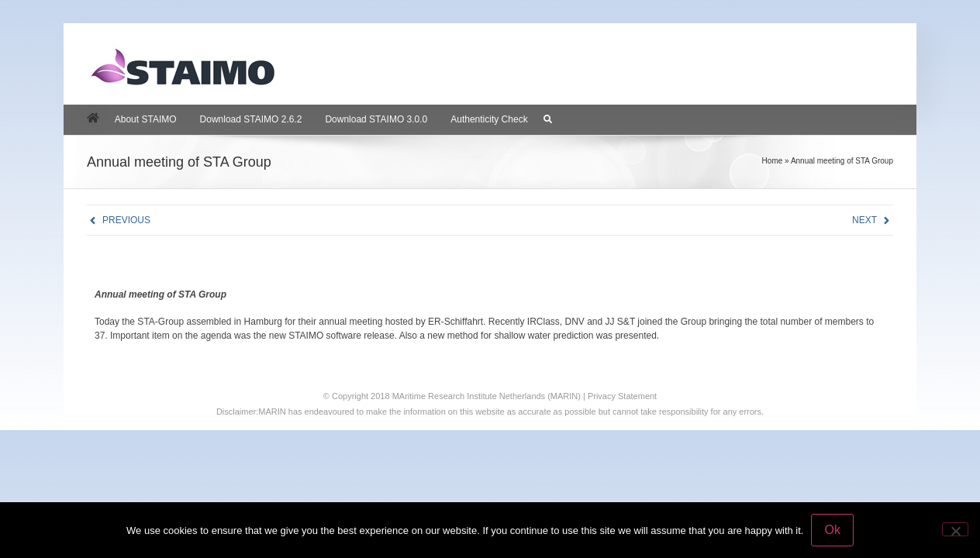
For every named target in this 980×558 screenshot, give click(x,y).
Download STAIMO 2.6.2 (251, 119)
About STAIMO (146, 119)
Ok (832, 530)
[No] (955, 529)
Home (773, 161)
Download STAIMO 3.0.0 (376, 119)
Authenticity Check (489, 119)
